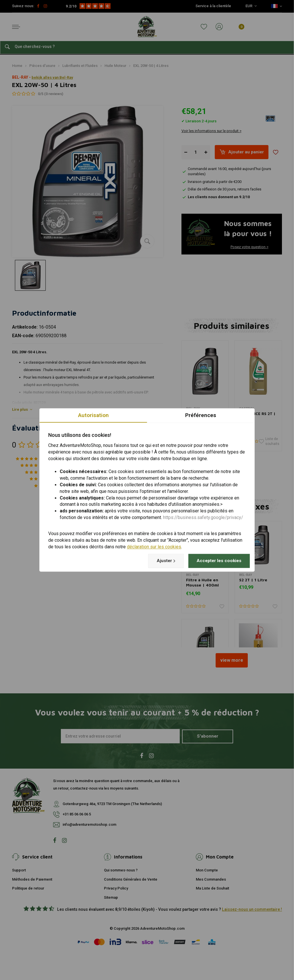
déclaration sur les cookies (154, 547)
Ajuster (163, 561)
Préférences (201, 415)
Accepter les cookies (218, 561)
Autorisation (93, 415)
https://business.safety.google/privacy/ (203, 518)
